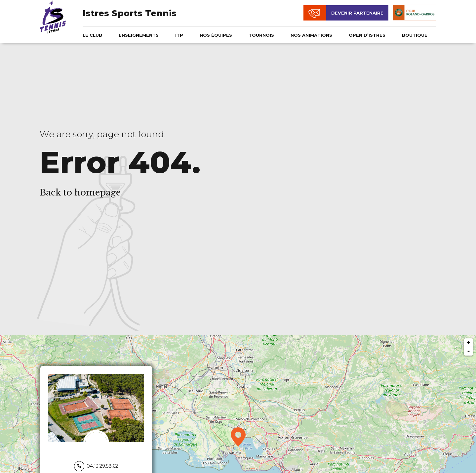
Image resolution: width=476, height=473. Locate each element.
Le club (92, 35)
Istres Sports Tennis (130, 13)
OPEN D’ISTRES (367, 35)
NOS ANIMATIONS (311, 35)
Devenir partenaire (357, 13)
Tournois (261, 35)
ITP (179, 35)
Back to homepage (80, 193)
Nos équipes (216, 35)
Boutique (415, 35)
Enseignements (139, 35)
